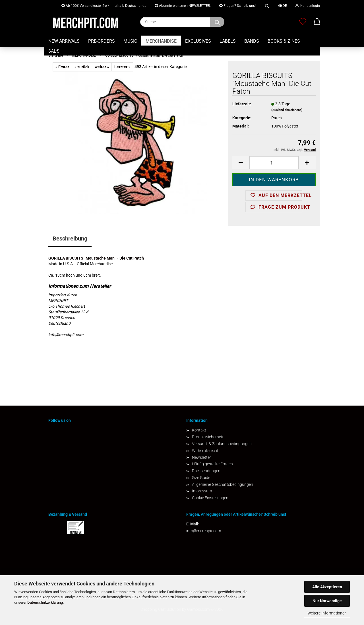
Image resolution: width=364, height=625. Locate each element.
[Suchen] (217, 22)
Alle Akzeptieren (327, 587)
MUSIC (130, 41)
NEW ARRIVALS (64, 41)
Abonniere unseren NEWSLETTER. (183, 6)
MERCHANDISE (161, 41)
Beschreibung (70, 239)
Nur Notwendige (327, 601)
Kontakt (199, 430)
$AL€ (54, 51)
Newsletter (201, 457)
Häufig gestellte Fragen (212, 464)
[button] (317, 22)
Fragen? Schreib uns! (237, 6)
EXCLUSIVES (198, 41)
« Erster (62, 67)
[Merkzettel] (303, 22)
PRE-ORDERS (102, 41)
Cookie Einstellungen (210, 498)
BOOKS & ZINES (284, 41)
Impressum (202, 491)
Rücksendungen (206, 471)
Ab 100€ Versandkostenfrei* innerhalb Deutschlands (104, 6)
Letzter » (122, 67)
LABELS (228, 41)
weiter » (102, 67)
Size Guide (201, 478)
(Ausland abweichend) (287, 110)
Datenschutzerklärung (45, 602)
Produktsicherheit (208, 437)
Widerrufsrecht (205, 451)
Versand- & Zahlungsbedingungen (222, 444)
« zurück (82, 67)
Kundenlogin (308, 6)
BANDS (252, 41)
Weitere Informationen (327, 613)
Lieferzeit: (242, 104)
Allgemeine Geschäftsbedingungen (223, 484)
